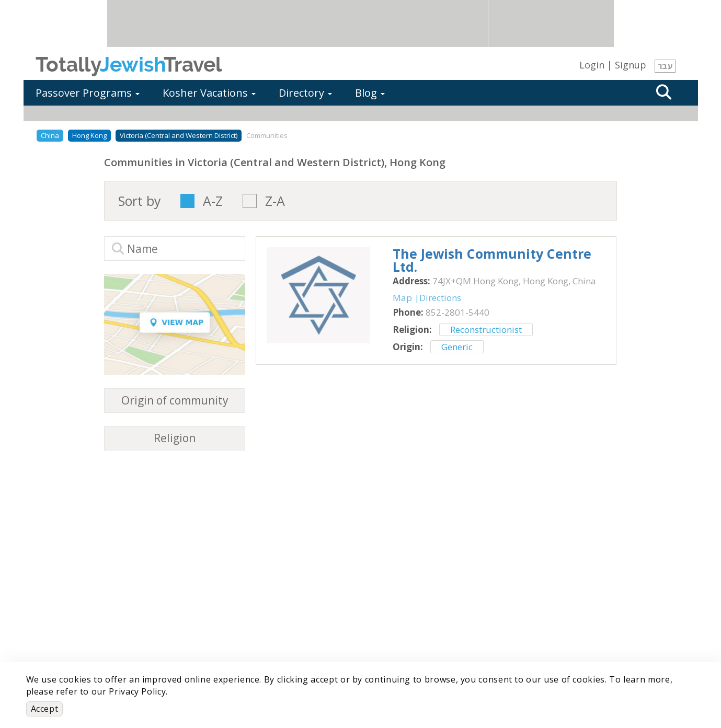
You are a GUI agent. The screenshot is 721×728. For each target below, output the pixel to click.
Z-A (275, 201)
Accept (45, 709)
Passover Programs (88, 93)
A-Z (213, 201)
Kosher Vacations (209, 93)
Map (402, 298)
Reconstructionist (486, 330)
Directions (440, 298)
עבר (665, 66)
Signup (631, 65)
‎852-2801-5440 (457, 312)
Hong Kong (89, 135)
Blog (370, 93)
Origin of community (175, 401)
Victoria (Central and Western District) (179, 135)
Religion (175, 438)
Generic (457, 347)
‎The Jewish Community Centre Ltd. (492, 260)
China (50, 135)
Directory (305, 93)
